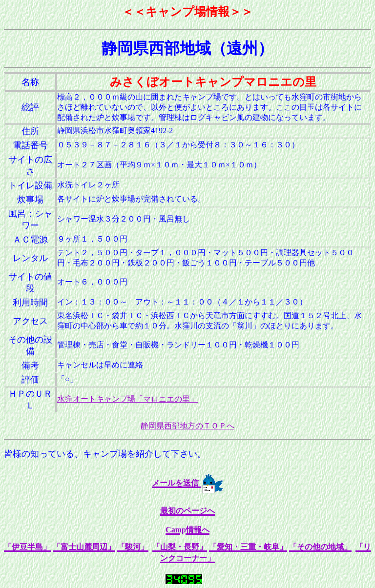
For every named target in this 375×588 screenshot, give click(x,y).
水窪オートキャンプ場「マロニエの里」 (127, 399)
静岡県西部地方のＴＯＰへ (187, 426)
